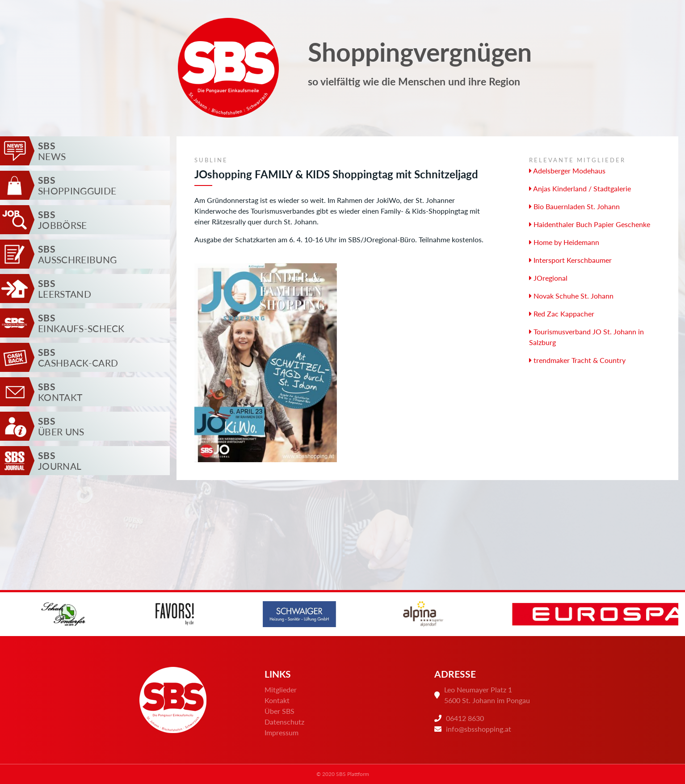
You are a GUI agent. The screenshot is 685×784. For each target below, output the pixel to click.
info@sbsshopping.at (479, 729)
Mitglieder (281, 689)
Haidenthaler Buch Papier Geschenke (590, 224)
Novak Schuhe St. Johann (571, 296)
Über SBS (279, 711)
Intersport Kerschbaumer (570, 260)
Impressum (282, 732)
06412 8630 (465, 718)
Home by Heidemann (564, 242)
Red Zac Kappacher (562, 314)
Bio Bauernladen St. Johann (574, 206)
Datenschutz (284, 722)
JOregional (548, 278)
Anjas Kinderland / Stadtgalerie (580, 188)
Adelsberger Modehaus (567, 171)
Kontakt (277, 700)
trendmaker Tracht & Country (577, 360)
